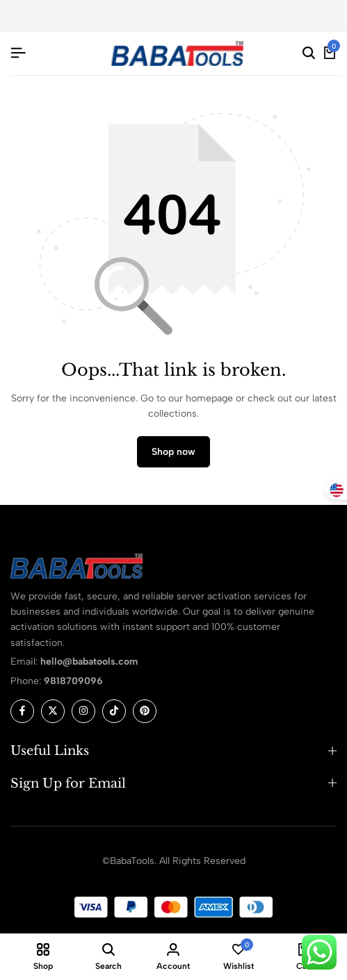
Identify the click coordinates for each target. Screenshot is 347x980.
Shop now (173, 452)
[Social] (22, 711)
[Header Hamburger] (18, 53)
